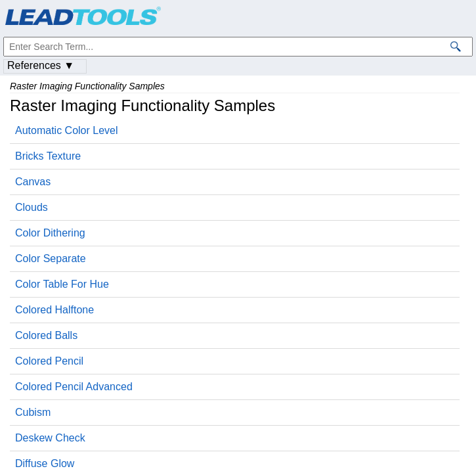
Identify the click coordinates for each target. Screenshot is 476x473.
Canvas (33, 182)
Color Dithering (50, 233)
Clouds (32, 207)
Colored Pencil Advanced (74, 387)
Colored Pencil (49, 361)
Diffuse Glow (45, 463)
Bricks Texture (48, 156)
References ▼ (41, 65)
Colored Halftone (54, 310)
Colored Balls (46, 335)
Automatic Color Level (67, 130)
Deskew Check (50, 438)
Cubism (33, 412)
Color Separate (51, 259)
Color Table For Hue (62, 284)
